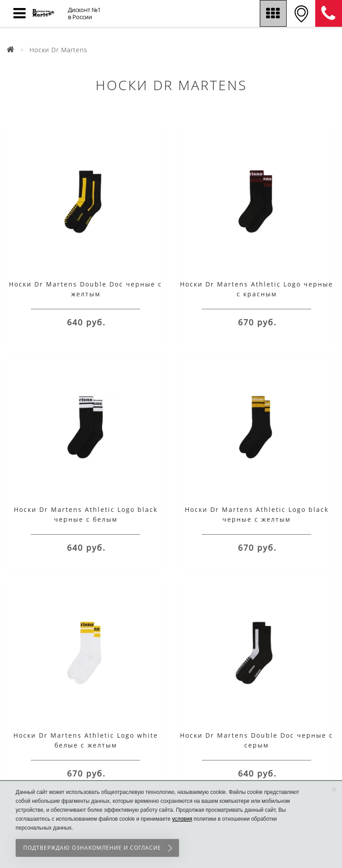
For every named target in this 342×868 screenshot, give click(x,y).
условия (182, 819)
